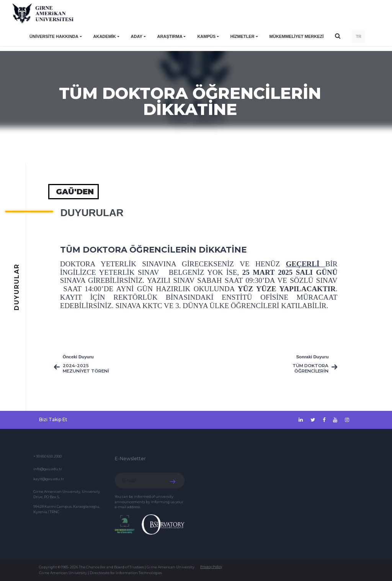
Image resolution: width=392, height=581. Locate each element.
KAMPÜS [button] (206, 36)
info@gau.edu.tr (48, 469)
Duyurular (92, 213)
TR (359, 36)
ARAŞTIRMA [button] (170, 36)
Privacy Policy (211, 567)
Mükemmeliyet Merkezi (297, 36)
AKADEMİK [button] (105, 36)
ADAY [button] (137, 36)
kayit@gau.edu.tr (49, 479)
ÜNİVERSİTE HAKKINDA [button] (54, 36)
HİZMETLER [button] (243, 36)
